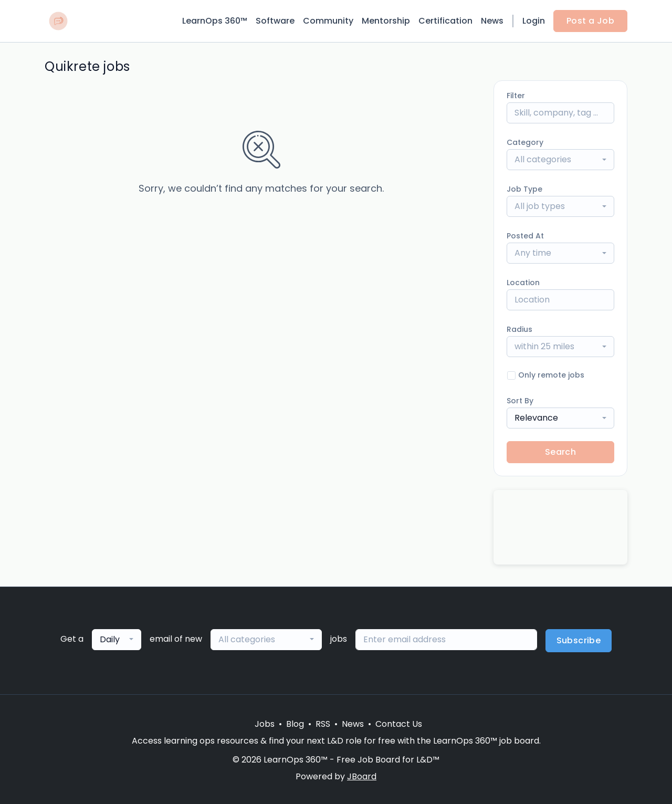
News (492, 21)
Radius (519, 329)
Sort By (520, 401)
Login (534, 21)
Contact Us (399, 724)
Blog (295, 724)
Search (560, 452)
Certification (445, 21)
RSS (323, 724)
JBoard (362, 776)
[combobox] (560, 160)
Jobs (265, 724)
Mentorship (386, 21)
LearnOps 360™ (215, 21)
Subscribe (579, 640)
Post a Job (590, 21)
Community (328, 21)
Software (275, 21)
